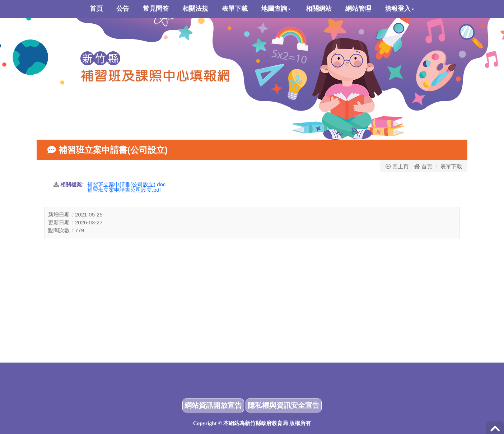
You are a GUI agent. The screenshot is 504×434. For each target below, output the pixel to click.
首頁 (427, 166)
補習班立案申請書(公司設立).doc (126, 184)
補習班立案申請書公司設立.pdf (124, 190)
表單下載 (451, 166)
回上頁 (397, 166)
